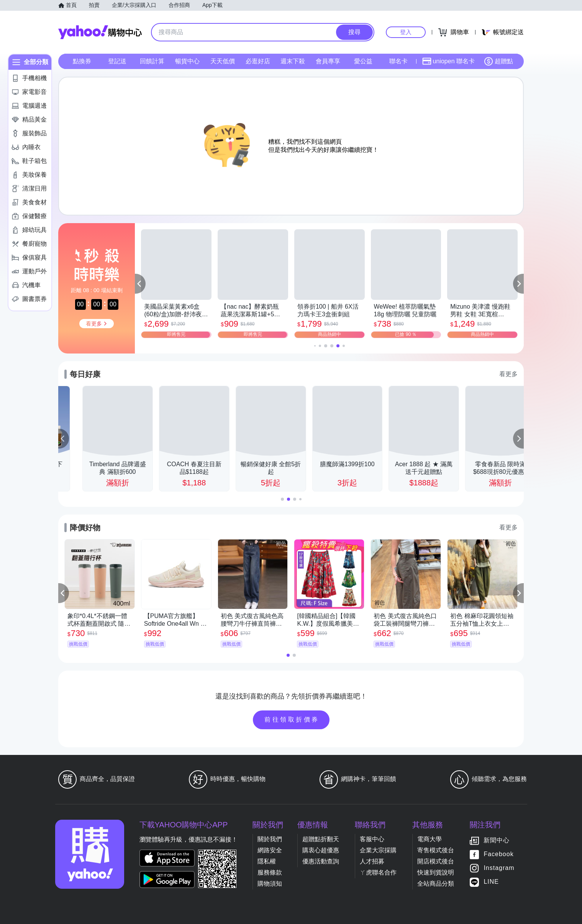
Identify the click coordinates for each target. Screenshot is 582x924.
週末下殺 (293, 61)
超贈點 (498, 61)
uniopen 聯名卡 (448, 61)
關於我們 (270, 839)
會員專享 (328, 61)
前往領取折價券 (292, 719)
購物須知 (270, 884)
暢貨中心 (187, 61)
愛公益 (363, 61)
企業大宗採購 (378, 850)
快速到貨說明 (436, 872)
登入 (406, 32)
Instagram (499, 868)
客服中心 (372, 839)
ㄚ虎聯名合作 (378, 872)
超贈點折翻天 (321, 839)
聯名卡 (398, 61)
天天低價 (223, 61)
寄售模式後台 (436, 850)
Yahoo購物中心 (100, 32)
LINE (491, 882)
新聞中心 (497, 841)
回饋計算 (152, 61)
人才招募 (372, 861)
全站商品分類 (436, 884)
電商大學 (430, 839)
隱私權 (267, 861)
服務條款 (270, 872)
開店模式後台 (436, 861)
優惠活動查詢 (321, 861)
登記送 (117, 61)
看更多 (508, 374)
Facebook (498, 854)
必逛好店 (258, 61)
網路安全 (270, 850)
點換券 (82, 61)
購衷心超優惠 (321, 850)
